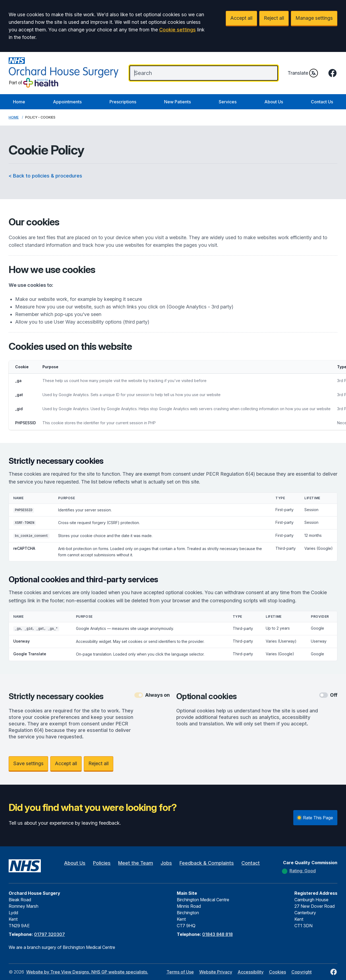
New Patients (177, 102)
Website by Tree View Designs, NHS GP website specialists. (87, 972)
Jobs (166, 863)
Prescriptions (123, 102)
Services (228, 102)
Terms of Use (180, 972)
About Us (274, 102)
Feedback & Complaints (207, 863)
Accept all (241, 18)
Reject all (274, 18)
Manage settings (314, 18)
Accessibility (251, 972)
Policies (102, 863)
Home (19, 102)
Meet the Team (136, 863)
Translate (303, 73)
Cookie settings (177, 30)
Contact (251, 863)
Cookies (277, 972)
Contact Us (322, 102)
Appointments (67, 102)
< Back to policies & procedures (45, 176)
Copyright (302, 972)
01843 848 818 (217, 934)
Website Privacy (216, 972)
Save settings (28, 763)
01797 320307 (49, 934)
